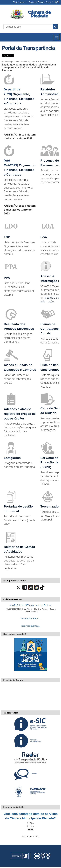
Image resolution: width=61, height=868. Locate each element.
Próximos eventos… (30, 626)
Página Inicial (19, 2)
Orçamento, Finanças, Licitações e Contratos (19, 99)
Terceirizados (50, 506)
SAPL (57, 2)
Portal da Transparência (40, 2)
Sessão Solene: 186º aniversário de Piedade (30, 605)
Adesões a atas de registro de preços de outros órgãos (20, 414)
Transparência (11, 713)
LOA (44, 237)
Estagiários (12, 458)
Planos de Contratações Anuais (51, 329)
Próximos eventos (12, 599)
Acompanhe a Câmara (15, 580)
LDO (7, 237)
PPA (7, 278)
